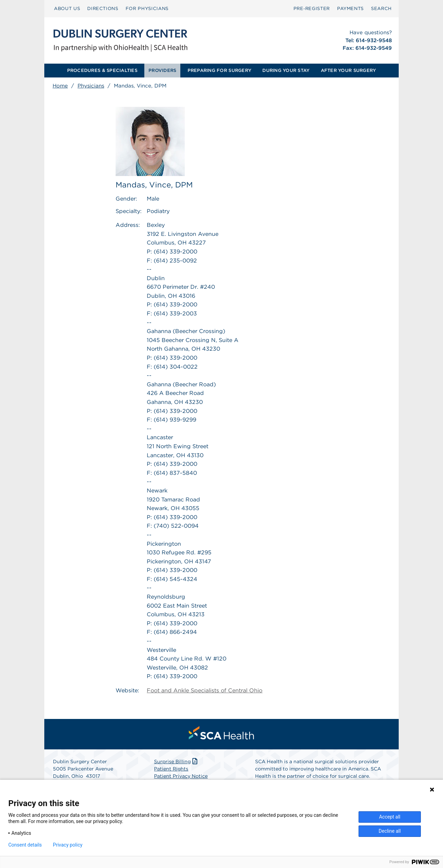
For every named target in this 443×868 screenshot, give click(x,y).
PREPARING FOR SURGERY (219, 70)
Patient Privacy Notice (181, 776)
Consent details (25, 845)
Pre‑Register (312, 8)
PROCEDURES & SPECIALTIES (102, 70)
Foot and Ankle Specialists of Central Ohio (205, 690)
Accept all (390, 817)
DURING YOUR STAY (286, 70)
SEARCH (381, 8)
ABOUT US (67, 8)
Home (60, 86)
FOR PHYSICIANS (147, 8)
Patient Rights (171, 769)
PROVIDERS (162, 70)
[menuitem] (67, 9)
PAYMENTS (350, 8)
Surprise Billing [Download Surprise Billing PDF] (176, 761)
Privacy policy (68, 845)
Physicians (91, 86)
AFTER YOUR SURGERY (349, 70)
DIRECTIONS (103, 8)
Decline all (390, 831)
